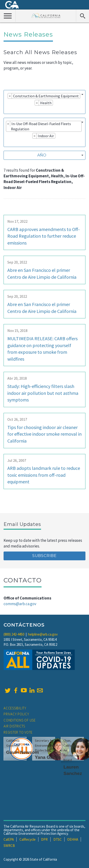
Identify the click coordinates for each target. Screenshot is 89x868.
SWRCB (9, 846)
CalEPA (9, 839)
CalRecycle (28, 839)
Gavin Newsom (23, 752)
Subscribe (44, 556)
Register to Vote (18, 732)
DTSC (58, 839)
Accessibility (15, 708)
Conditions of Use (20, 720)
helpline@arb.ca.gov (43, 634)
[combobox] (44, 102)
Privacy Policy (16, 714)
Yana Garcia (48, 757)
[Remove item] (10, 96)
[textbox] (43, 155)
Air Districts (14, 726)
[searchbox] (7, 109)
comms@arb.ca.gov (20, 604)
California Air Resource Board (46, 16)
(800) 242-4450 (14, 634)
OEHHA (73, 839)
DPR (44, 839)
